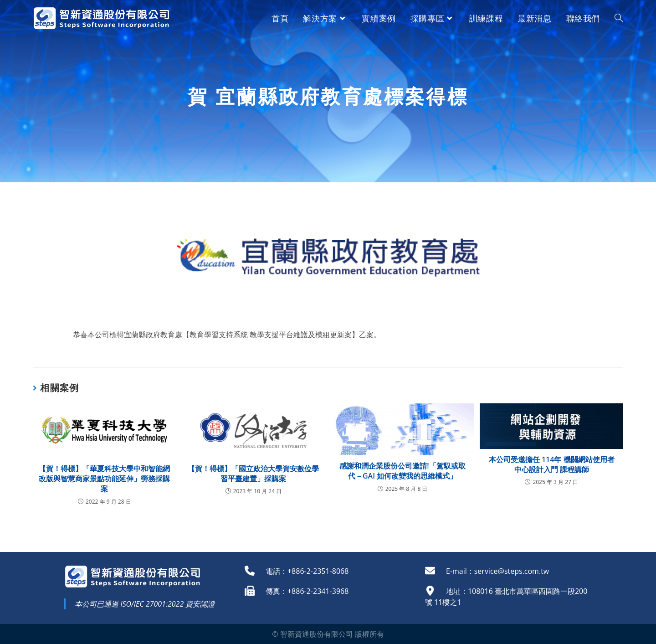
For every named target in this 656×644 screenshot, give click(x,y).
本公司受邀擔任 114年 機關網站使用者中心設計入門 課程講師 (552, 464)
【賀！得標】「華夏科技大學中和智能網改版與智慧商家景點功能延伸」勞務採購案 (104, 479)
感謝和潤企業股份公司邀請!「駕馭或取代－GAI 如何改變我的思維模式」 (402, 471)
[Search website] (619, 18)
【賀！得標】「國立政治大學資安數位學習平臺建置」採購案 (253, 474)
